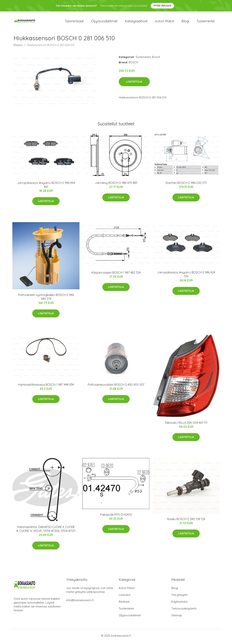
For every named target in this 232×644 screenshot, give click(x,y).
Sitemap (177, 617)
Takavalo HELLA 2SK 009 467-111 (186, 424)
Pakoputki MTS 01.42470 (116, 516)
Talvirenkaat (74, 22)
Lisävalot (125, 597)
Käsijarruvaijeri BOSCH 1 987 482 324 (116, 274)
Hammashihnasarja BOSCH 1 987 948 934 (46, 386)
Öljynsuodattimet (104, 22)
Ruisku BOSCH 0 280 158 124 (186, 521)
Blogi (185, 22)
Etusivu (18, 47)
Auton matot (165, 22)
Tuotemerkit (206, 22)
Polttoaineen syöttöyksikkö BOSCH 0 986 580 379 (46, 299)
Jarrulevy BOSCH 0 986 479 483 (116, 185)
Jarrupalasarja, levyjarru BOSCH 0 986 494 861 (46, 187)
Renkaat (124, 604)
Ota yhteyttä (179, 597)
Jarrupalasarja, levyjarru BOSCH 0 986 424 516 (186, 276)
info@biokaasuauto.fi (80, 602)
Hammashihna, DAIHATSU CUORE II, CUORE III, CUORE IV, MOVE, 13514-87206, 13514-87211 (46, 531)
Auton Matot (127, 590)
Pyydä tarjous (162, 6)
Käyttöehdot (179, 604)
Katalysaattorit (136, 22)
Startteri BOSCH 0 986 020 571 (186, 185)
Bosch (156, 59)
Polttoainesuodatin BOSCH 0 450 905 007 (116, 386)
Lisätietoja (134, 84)
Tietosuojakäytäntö (184, 610)
